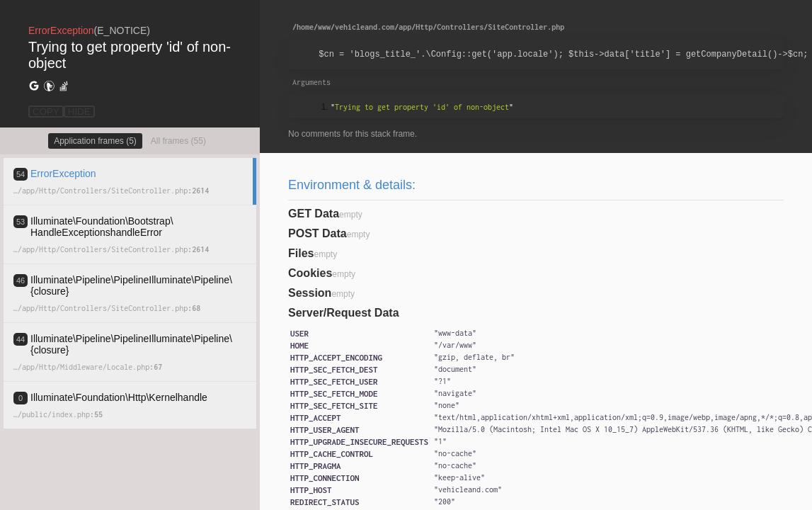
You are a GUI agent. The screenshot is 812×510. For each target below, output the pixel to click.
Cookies (310, 273)
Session (310, 293)
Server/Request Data (344, 313)
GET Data (314, 214)
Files (301, 253)
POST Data (318, 233)
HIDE (79, 112)
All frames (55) (178, 141)
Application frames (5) (95, 141)
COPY (46, 112)
